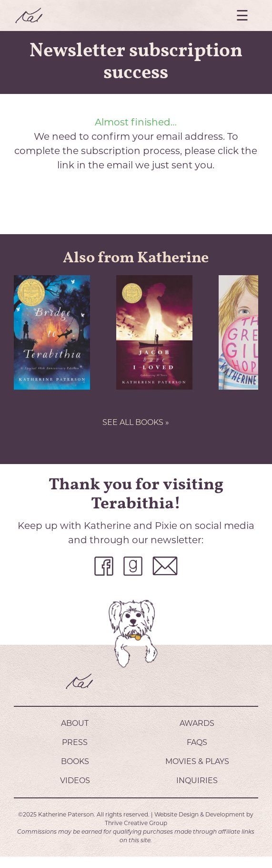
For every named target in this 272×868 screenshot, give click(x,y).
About (75, 723)
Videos (75, 780)
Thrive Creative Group (136, 823)
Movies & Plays (197, 761)
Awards (197, 723)
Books (75, 761)
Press (75, 742)
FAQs (197, 742)
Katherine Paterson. (67, 814)
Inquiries (197, 780)
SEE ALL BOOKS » (136, 422)
